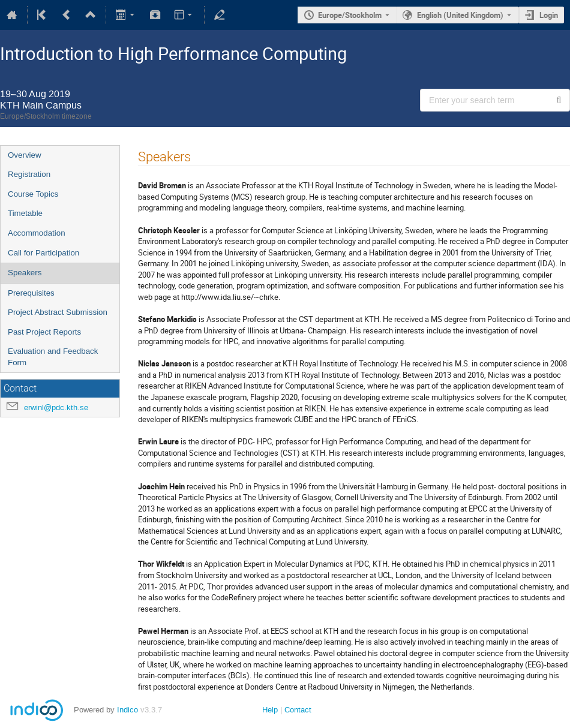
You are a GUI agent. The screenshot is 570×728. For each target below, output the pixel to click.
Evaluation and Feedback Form (53, 357)
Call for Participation (43, 253)
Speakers (25, 273)
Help (270, 710)
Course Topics (33, 194)
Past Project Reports (44, 332)
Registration (29, 174)
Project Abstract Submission (58, 312)
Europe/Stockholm (350, 15)
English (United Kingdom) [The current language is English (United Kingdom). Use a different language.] (460, 15)
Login (549, 15)
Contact (298, 710)
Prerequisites (31, 293)
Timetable (25, 213)
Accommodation (37, 233)
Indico (127, 710)
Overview (25, 155)
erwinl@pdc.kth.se (56, 407)
